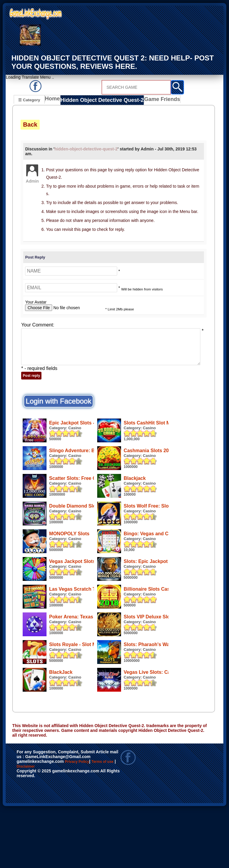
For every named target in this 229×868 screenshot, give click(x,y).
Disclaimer (49, 827)
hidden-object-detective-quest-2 (86, 148)
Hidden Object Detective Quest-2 (98, 100)
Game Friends (151, 100)
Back (30, 124)
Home (54, 100)
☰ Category (29, 99)
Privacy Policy (83, 821)
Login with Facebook (58, 400)
